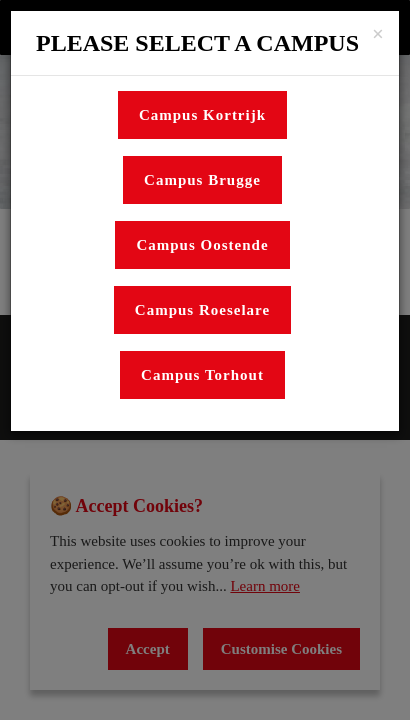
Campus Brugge (202, 180)
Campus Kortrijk (202, 115)
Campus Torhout (202, 375)
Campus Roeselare (202, 310)
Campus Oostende (202, 245)
